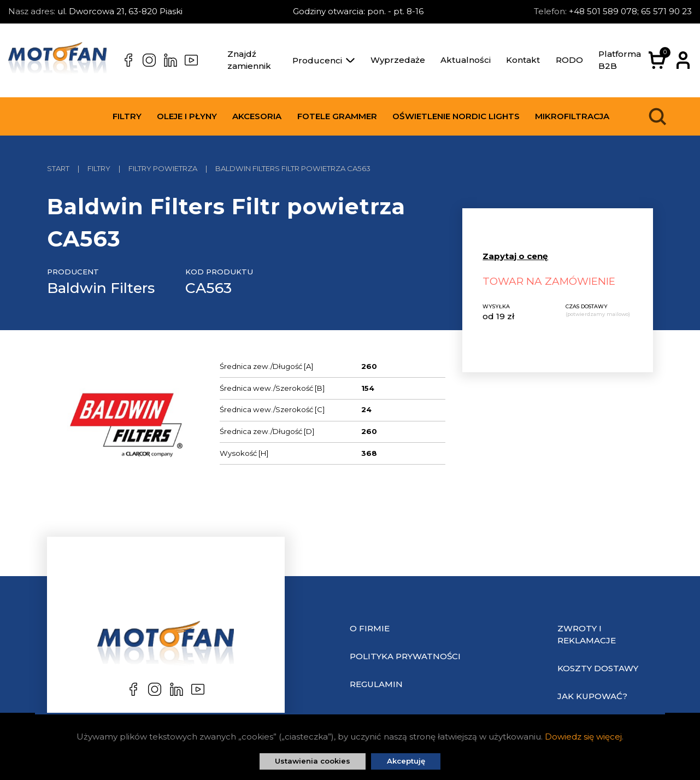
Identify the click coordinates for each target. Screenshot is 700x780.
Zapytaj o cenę (515, 256)
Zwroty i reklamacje (587, 635)
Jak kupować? (592, 696)
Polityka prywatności (405, 656)
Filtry (127, 116)
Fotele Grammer (337, 116)
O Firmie (370, 628)
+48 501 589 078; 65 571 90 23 (630, 11)
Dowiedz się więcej (583, 737)
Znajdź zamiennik (249, 60)
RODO (569, 60)
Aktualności (466, 60)
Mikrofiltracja (572, 116)
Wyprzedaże (398, 60)
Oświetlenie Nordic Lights (456, 116)
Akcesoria (257, 116)
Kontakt (523, 60)
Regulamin (376, 684)
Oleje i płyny (187, 116)
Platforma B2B (620, 60)
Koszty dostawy (598, 668)
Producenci (323, 60)
